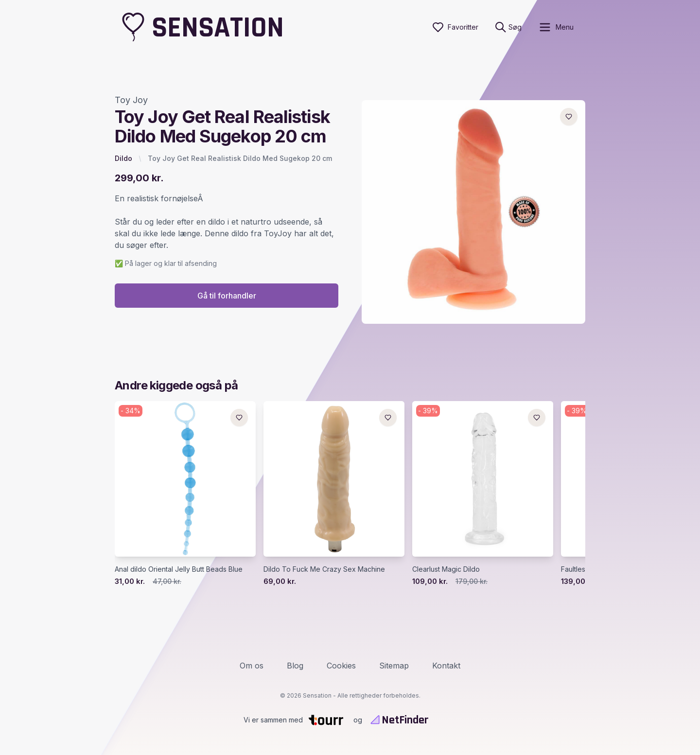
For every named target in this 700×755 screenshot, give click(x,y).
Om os (252, 666)
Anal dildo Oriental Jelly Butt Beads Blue (179, 570)
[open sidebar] (556, 27)
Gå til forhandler (227, 296)
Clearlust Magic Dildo (446, 570)
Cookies (341, 666)
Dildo (123, 158)
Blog (295, 666)
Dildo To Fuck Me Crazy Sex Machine (324, 570)
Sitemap (394, 666)
